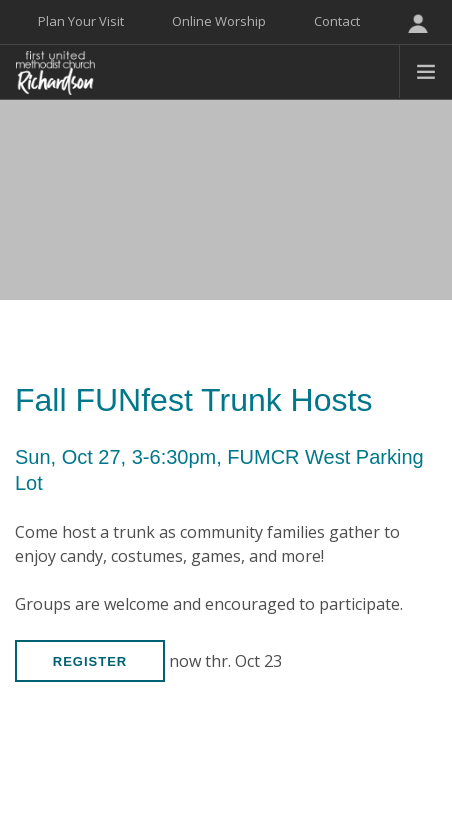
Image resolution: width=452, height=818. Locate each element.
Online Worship (219, 21)
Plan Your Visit (81, 21)
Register (90, 661)
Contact (337, 21)
